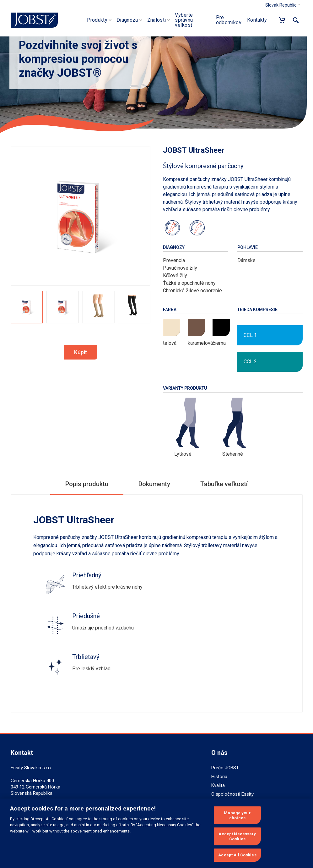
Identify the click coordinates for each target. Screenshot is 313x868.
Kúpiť (81, 352)
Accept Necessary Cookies (237, 836)
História (219, 777)
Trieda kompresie (257, 310)
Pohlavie (248, 247)
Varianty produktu (185, 388)
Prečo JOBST (225, 768)
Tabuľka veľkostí (224, 484)
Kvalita (218, 785)
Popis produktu (87, 484)
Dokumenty (154, 484)
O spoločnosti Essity (232, 794)
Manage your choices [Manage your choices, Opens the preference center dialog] (237, 815)
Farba (170, 310)
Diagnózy (174, 247)
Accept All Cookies (237, 855)
